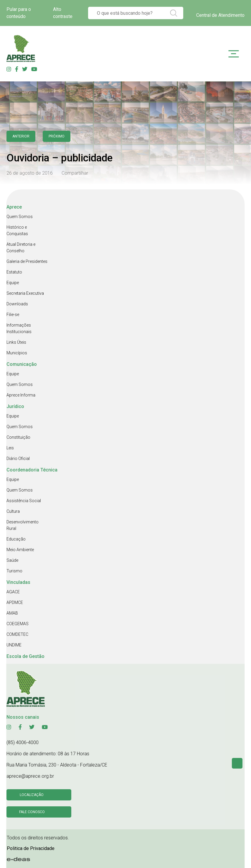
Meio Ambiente (20, 550)
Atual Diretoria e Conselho (21, 248)
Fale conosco (32, 812)
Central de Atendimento (220, 15)
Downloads (17, 304)
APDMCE (15, 602)
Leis (10, 448)
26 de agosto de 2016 (30, 173)
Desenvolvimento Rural (23, 525)
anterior (21, 136)
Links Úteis (16, 342)
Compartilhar (75, 173)
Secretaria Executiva (25, 293)
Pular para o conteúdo (19, 13)
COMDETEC (17, 634)
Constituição (18, 437)
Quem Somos (20, 217)
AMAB (12, 613)
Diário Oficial (18, 458)
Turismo (14, 571)
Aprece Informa (21, 395)
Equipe (13, 283)
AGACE (13, 592)
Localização (32, 795)
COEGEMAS (18, 624)
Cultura (13, 511)
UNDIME (14, 645)
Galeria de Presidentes (27, 261)
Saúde (12, 560)
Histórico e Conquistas (17, 230)
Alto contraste (63, 13)
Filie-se (13, 315)
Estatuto (14, 272)
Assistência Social (24, 501)
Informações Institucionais (19, 328)
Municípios (17, 353)
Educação (16, 539)
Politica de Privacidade (31, 848)
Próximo (57, 136)
